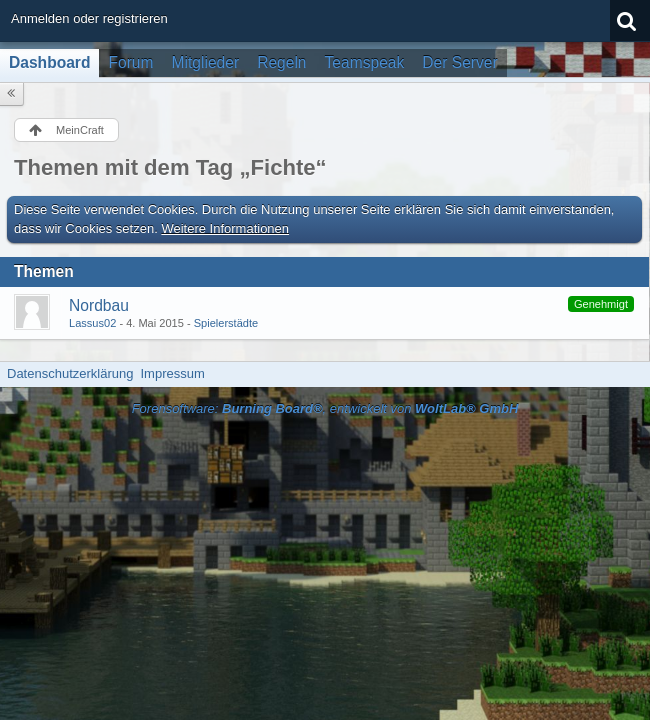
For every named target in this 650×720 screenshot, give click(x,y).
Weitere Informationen (225, 228)
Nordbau (99, 305)
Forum (130, 62)
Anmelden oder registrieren (89, 18)
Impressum (172, 373)
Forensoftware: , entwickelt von (325, 408)
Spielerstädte (226, 323)
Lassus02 (92, 323)
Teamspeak (365, 62)
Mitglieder (206, 62)
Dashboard (49, 62)
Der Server (459, 62)
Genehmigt (601, 304)
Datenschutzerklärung (70, 373)
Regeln (281, 62)
